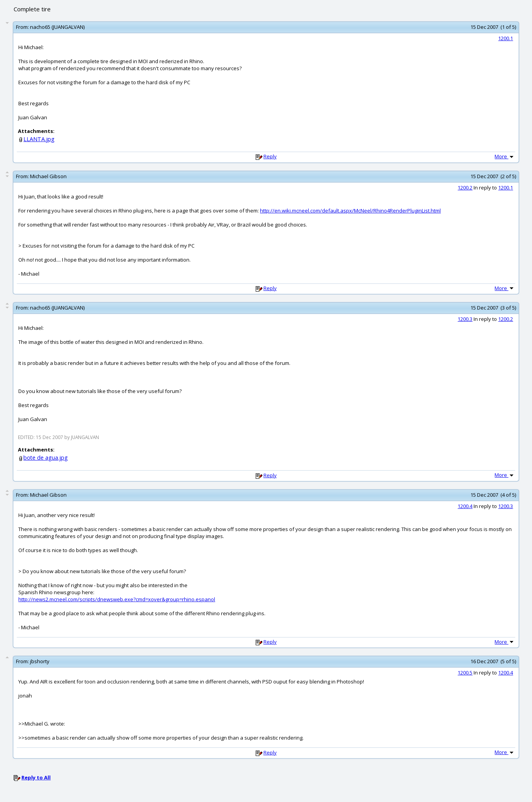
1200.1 (505, 38)
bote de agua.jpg (46, 458)
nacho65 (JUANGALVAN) (57, 27)
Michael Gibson (48, 176)
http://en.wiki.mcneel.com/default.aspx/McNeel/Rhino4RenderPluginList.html (350, 211)
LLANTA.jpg (39, 139)
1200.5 (465, 673)
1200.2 (465, 188)
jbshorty (40, 661)
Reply (270, 156)
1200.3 (465, 319)
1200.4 (465, 506)
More (505, 156)
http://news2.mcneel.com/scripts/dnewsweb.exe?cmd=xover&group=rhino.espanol (117, 599)
